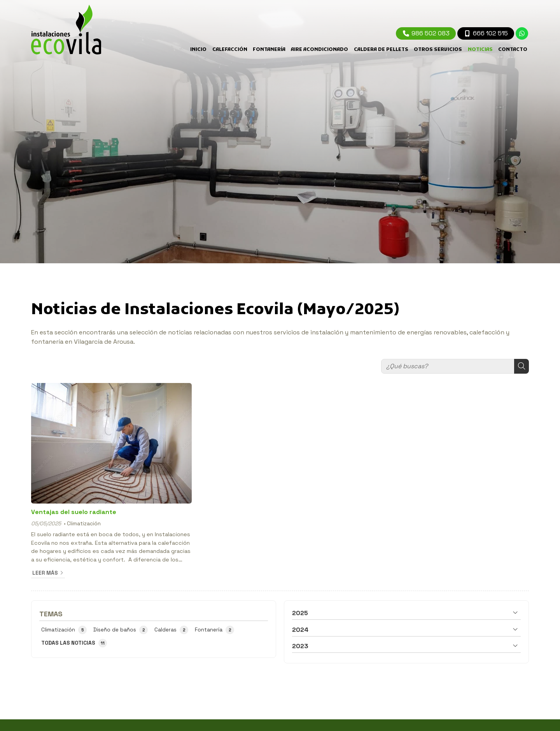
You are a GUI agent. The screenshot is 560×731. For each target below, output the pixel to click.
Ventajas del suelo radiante (74, 512)
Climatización (84, 524)
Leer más (45, 573)
